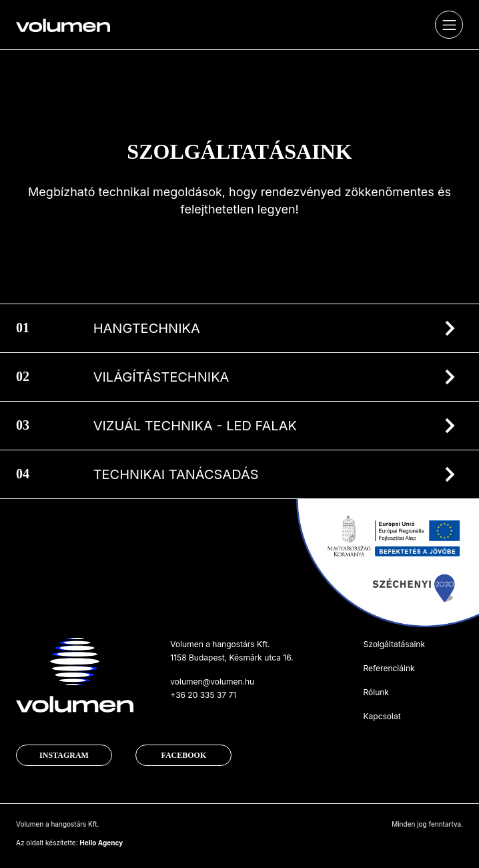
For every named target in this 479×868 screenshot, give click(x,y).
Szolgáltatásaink (394, 644)
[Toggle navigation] (449, 25)
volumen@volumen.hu (212, 682)
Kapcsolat (382, 716)
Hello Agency (101, 843)
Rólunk (376, 692)
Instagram (64, 755)
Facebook (183, 755)
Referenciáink (389, 668)
